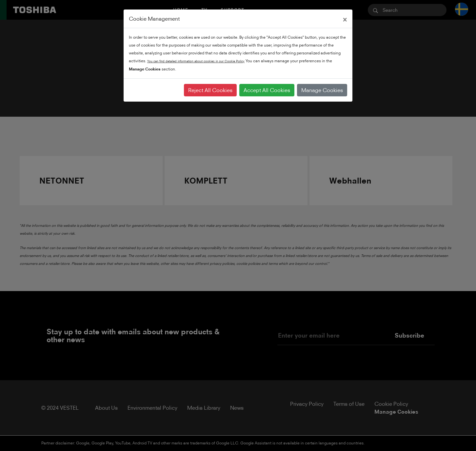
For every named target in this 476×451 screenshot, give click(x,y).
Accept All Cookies (267, 90)
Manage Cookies (322, 90)
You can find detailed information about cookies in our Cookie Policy (196, 61)
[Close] (345, 19)
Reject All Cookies (210, 90)
